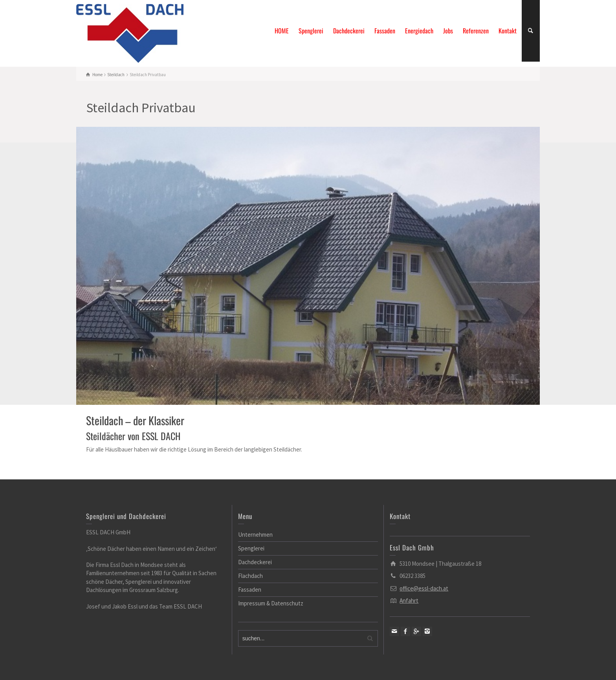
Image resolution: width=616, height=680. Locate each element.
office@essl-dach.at (424, 588)
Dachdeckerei (349, 31)
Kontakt (508, 31)
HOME (282, 31)
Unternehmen (255, 535)
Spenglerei (311, 31)
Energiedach (419, 31)
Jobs (448, 31)
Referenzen (476, 31)
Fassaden (385, 31)
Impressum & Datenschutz (271, 603)
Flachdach (250, 576)
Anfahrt (409, 600)
